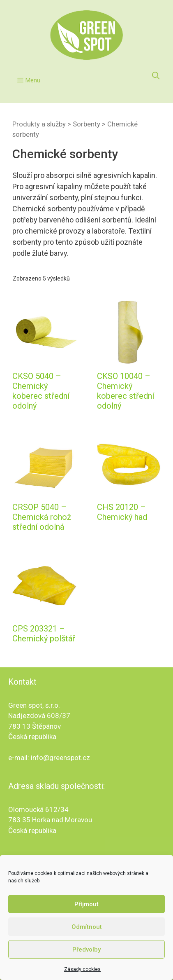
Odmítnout (87, 927)
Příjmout (86, 904)
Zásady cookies (82, 969)
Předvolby (86, 950)
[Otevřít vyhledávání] (156, 76)
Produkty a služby (39, 124)
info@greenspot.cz (60, 758)
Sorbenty (86, 124)
